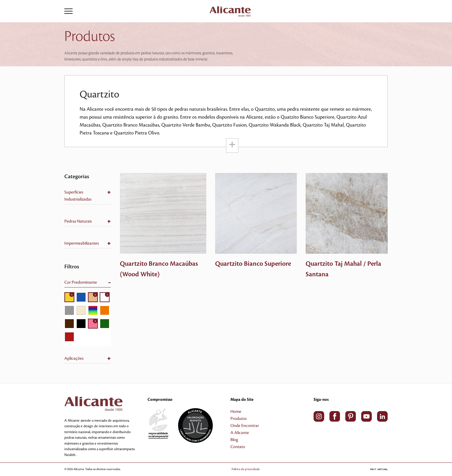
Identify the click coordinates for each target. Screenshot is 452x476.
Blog (234, 440)
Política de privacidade (246, 469)
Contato (238, 447)
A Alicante (240, 433)
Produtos (238, 419)
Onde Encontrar (245, 426)
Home (236, 412)
